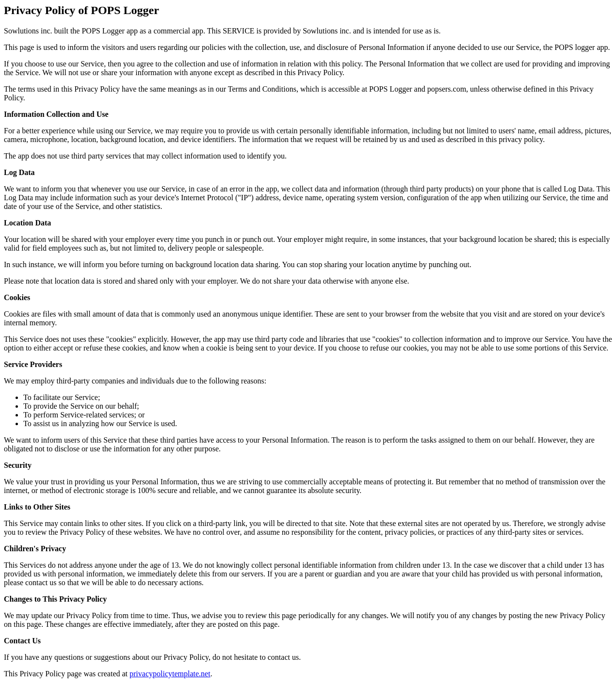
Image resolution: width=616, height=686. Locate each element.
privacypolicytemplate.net (170, 674)
